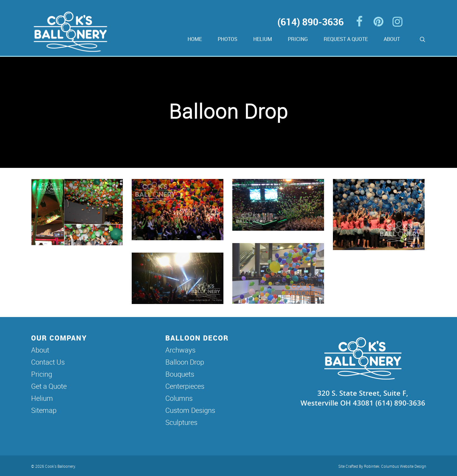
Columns (179, 398)
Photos (228, 39)
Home (195, 39)
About (392, 39)
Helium (263, 39)
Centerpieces (185, 386)
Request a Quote (346, 39)
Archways (180, 350)
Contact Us (48, 362)
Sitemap (44, 410)
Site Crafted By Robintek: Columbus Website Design (382, 466)
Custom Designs (190, 410)
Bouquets (180, 374)
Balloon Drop (185, 362)
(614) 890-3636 (311, 22)
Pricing (298, 39)
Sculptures (181, 422)
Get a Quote (49, 386)
